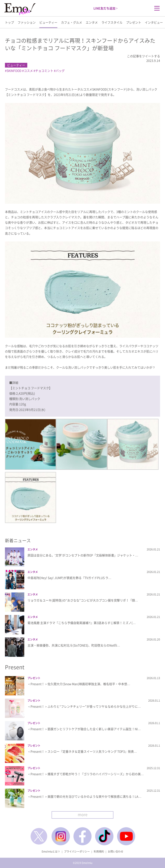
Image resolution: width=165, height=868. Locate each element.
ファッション (27, 22)
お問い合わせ (116, 851)
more (83, 815)
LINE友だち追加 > (106, 8)
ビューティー (48, 22)
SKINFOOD (14, 71)
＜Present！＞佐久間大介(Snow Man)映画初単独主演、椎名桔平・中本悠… (79, 684)
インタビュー (154, 22)
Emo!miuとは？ (51, 851)
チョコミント (44, 71)
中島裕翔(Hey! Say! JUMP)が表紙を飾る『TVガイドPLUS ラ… (69, 578)
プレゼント (134, 22)
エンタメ (92, 22)
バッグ (60, 71)
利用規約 (99, 851)
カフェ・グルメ (72, 22)
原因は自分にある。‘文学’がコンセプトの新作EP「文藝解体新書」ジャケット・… (83, 555)
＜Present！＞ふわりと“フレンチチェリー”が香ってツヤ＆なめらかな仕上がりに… (84, 706)
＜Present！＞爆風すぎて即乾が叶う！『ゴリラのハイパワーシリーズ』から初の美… (86, 774)
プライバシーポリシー (77, 851)
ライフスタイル (112, 22)
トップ (9, 22)
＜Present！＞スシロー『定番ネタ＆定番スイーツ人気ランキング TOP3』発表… (82, 751)
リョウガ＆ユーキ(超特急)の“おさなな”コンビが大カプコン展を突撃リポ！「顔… (83, 600)
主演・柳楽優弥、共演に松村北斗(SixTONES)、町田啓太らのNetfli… (74, 645)
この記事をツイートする (144, 56)
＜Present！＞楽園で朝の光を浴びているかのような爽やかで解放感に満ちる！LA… (84, 796)
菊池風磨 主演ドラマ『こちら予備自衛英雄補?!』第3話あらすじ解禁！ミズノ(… (82, 623)
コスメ (28, 71)
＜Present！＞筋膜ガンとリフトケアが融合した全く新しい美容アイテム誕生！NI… (84, 729)
